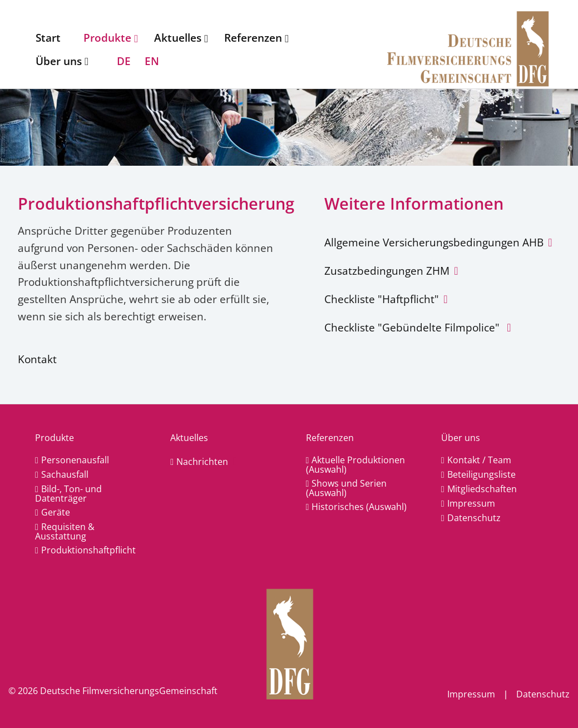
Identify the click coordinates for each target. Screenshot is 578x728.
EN (152, 61)
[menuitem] (51, 38)
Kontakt (37, 359)
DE (124, 61)
